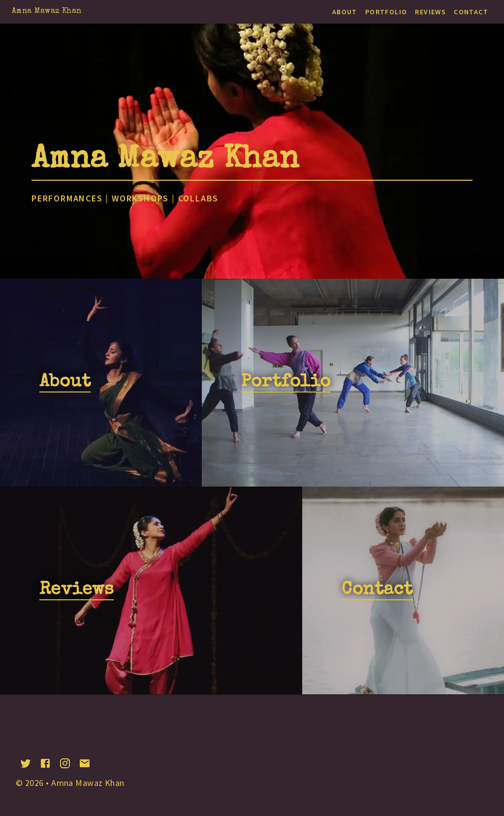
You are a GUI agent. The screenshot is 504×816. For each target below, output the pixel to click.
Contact (471, 12)
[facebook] (45, 763)
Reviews (430, 12)
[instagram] (65, 763)
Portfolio (386, 12)
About (345, 12)
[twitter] (26, 763)
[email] (85, 763)
